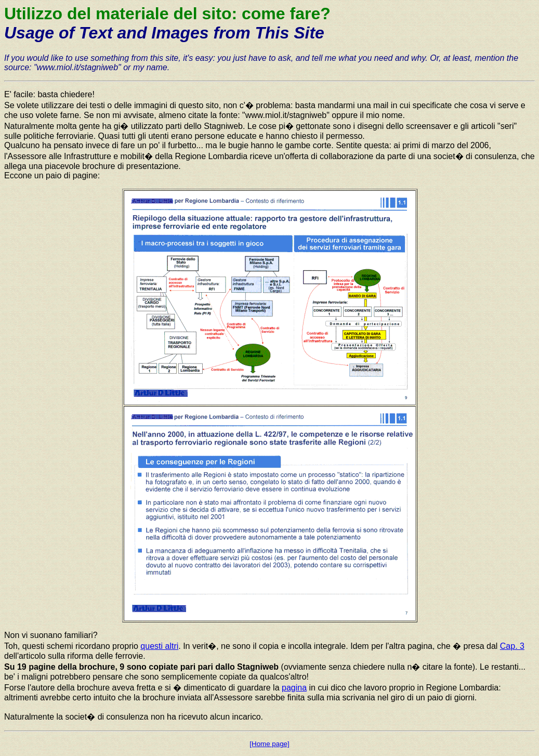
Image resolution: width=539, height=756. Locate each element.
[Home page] (269, 744)
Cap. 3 (512, 646)
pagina (294, 688)
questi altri (159, 646)
